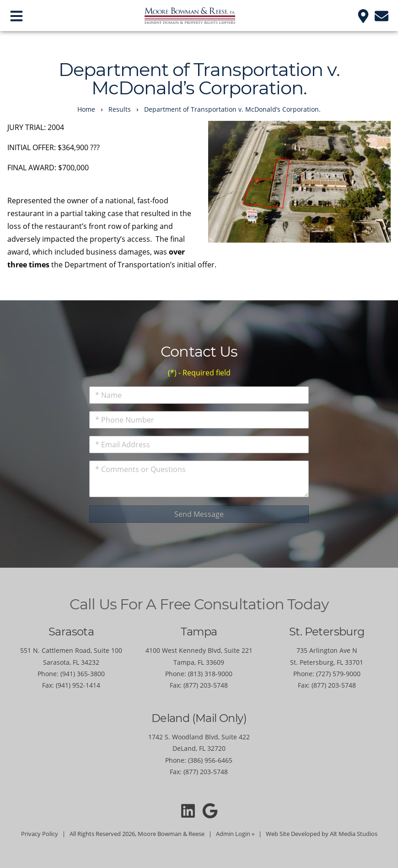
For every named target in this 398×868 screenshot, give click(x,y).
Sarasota (71, 632)
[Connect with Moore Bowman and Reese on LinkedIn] (188, 810)
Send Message (199, 514)
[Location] (363, 15)
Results (120, 109)
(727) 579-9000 (338, 674)
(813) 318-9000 (210, 674)
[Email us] (382, 15)
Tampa (199, 632)
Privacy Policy (40, 834)
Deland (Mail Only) (199, 718)
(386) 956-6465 (210, 760)
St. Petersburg (327, 632)
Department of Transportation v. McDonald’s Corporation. (232, 109)
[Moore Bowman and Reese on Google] (210, 810)
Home (86, 109)
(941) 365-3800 (83, 674)
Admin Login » (235, 834)
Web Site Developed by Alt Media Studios (322, 834)
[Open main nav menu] (16, 15)
